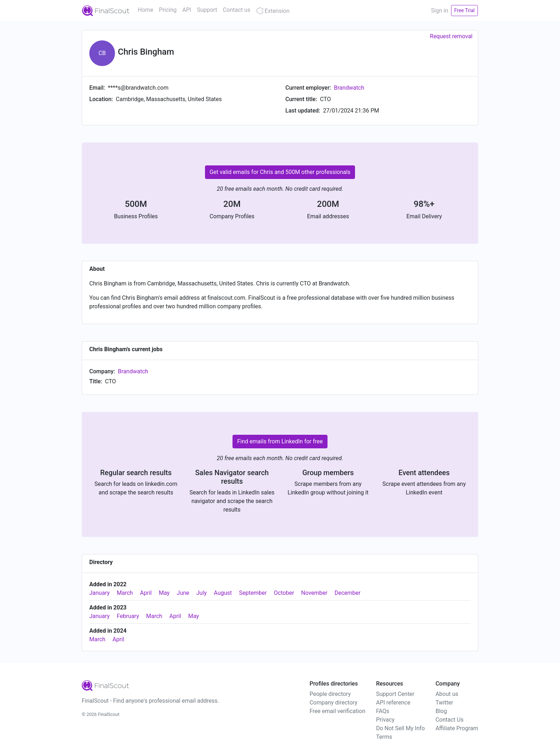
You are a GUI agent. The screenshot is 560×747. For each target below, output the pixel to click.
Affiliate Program (457, 728)
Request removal (451, 36)
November (314, 593)
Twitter (444, 703)
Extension (273, 11)
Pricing (168, 10)
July (202, 593)
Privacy (385, 720)
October (284, 593)
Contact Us (449, 720)
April (146, 593)
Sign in (440, 11)
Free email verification (337, 711)
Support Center (395, 694)
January (99, 593)
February (128, 616)
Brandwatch (349, 88)
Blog (441, 711)
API (187, 10)
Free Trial (464, 10)
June (183, 593)
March (125, 593)
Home (146, 10)
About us (447, 694)
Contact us (237, 10)
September (253, 593)
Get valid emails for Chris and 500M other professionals (280, 172)
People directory (330, 694)
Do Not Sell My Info (400, 728)
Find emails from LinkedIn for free (280, 441)
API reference (393, 703)
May (164, 593)
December (348, 593)
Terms (384, 737)
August (223, 593)
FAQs (383, 711)
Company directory (334, 703)
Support (207, 10)
